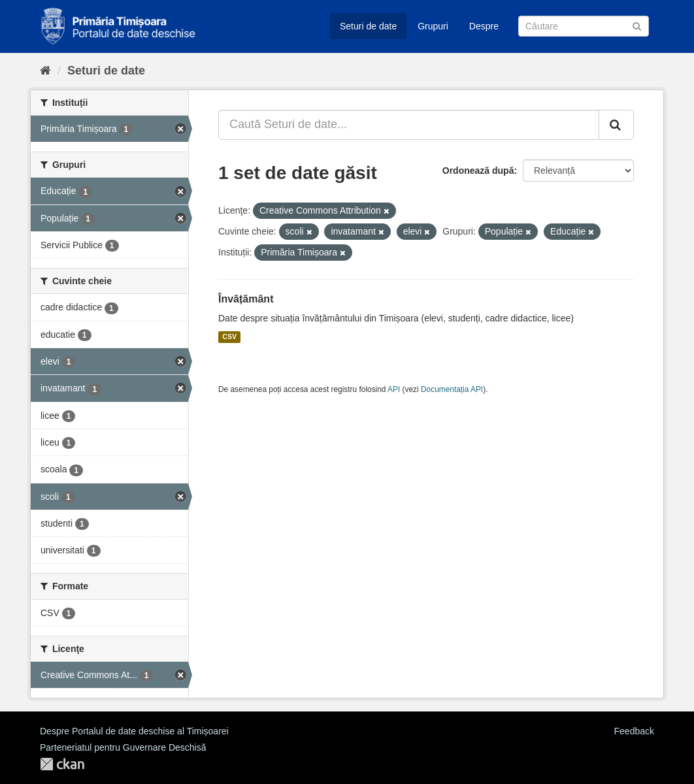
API (394, 389)
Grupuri (433, 26)
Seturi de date (368, 26)
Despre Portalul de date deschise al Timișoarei (134, 731)
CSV (229, 337)
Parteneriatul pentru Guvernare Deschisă (123, 747)
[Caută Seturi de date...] (409, 125)
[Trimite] (637, 25)
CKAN (62, 764)
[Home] (45, 71)
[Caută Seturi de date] (584, 26)
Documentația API (452, 389)
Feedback (634, 731)
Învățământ (246, 299)
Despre (484, 26)
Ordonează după (478, 171)
